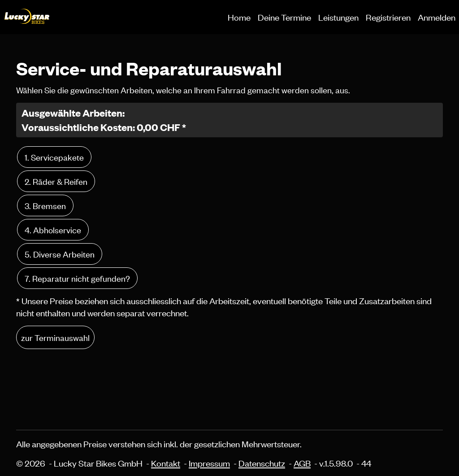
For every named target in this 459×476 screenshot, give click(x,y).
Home (239, 17)
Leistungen (338, 17)
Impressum (209, 463)
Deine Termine (284, 17)
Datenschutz (262, 463)
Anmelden (437, 17)
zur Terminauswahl (55, 337)
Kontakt (166, 463)
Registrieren (388, 17)
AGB (302, 463)
